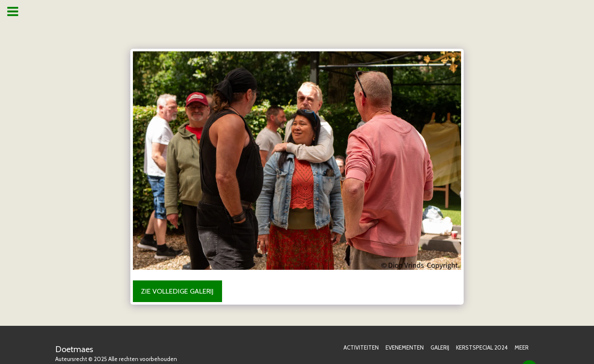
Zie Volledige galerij (177, 291)
